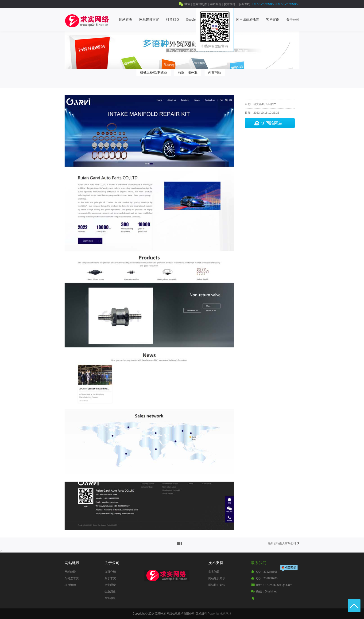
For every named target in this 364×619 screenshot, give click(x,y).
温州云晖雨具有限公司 (282, 543)
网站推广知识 (217, 585)
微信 (187, 4)
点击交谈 (289, 569)
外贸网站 (215, 72)
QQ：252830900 (267, 578)
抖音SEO (172, 20)
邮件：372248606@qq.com (274, 585)
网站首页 (126, 20)
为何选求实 (72, 578)
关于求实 (110, 578)
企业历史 (110, 592)
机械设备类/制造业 (154, 72)
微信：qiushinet (266, 592)
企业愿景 (110, 598)
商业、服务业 (188, 72)
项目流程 (70, 585)
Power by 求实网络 (219, 614)
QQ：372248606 (267, 572)
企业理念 (110, 585)
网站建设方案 (149, 20)
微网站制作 (200, 4)
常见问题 (214, 572)
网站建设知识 (217, 578)
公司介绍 (110, 572)
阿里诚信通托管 (248, 20)
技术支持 (230, 4)
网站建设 (70, 572)
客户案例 (216, 4)
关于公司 (293, 20)
